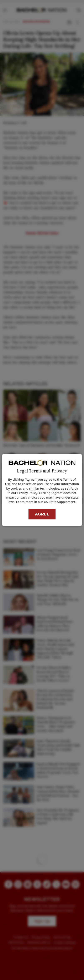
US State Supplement (60, 502)
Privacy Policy (27, 493)
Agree (42, 514)
